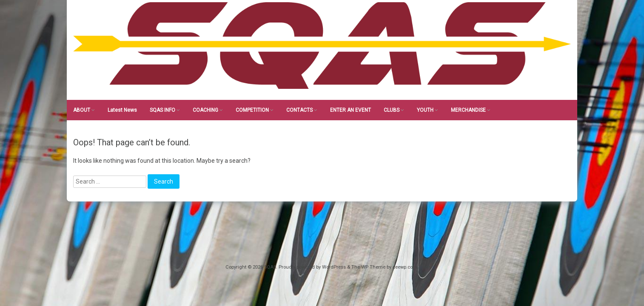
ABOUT (82, 110)
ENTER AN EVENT (350, 110)
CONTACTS (299, 110)
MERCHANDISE (468, 110)
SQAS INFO (162, 110)
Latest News (122, 110)
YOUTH (425, 110)
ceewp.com (405, 267)
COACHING (205, 110)
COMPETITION (252, 110)
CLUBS (392, 110)
